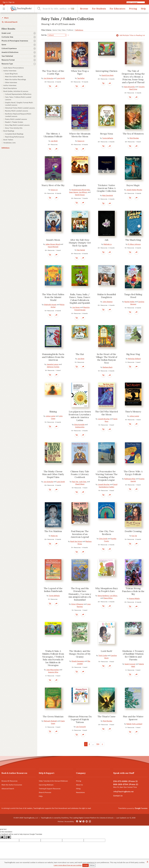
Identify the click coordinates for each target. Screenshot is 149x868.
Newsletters (80, 792)
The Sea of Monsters (133, 134)
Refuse (92, 865)
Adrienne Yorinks (53, 367)
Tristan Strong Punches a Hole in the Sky (133, 591)
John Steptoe (108, 302)
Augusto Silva (53, 672)
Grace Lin (81, 141)
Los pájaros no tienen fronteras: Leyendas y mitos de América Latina (80, 416)
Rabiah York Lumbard (134, 724)
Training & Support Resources (50, 789)
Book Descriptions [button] (10, 88)
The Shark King (133, 240)
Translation (133, 808)
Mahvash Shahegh (50, 721)
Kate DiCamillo (129, 87)
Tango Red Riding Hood (133, 296)
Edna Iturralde (79, 425)
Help (143, 9)
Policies (61, 822)
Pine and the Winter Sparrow (133, 718)
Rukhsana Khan (130, 479)
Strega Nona (106, 134)
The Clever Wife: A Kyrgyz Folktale (133, 473)
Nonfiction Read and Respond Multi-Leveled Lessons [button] (18, 115)
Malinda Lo (108, 244)
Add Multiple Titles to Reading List (130, 35)
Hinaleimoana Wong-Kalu (81, 190)
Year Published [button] (19, 56)
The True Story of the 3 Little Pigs (53, 72)
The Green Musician (53, 716)
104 (98, 744)
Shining (53, 412)
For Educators (117, 9)
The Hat (80, 354)
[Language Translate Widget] (136, 2)
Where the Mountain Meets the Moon (80, 135)
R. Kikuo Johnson (134, 244)
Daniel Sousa (80, 195)
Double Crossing (133, 531)
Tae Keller (81, 78)
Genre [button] (19, 45)
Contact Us (118, 796)
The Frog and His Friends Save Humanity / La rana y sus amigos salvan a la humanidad (80, 594)
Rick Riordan (134, 138)
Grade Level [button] (19, 33)
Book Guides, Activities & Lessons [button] (16, 91)
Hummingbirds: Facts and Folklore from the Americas (53, 357)
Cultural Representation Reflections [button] (18, 94)
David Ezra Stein (108, 75)
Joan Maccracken (53, 670)
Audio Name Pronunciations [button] (14, 68)
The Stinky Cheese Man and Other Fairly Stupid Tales (53, 474)
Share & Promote (45, 792)
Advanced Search (9, 22)
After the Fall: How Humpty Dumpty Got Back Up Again (80, 243)
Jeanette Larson (53, 364)
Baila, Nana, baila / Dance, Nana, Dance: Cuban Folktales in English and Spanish (80, 299)
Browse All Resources (10, 781)
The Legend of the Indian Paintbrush (53, 590)
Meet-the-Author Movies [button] (14, 77)
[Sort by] (57, 35)
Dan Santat (81, 250)
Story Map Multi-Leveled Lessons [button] (17, 125)
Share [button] (5, 18)
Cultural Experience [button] (19, 49)
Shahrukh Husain (50, 305)
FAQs (41, 796)
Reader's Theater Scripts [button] (14, 122)
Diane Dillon (108, 598)
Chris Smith (103, 539)
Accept (86, 865)
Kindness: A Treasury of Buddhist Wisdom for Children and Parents (133, 655)
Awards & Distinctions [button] (19, 52)
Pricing (133, 9)
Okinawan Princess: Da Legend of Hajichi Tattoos (80, 719)
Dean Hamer (74, 192)
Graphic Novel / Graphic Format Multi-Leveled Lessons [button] (19, 104)
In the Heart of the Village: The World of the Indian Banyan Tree (107, 358)
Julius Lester (51, 416)
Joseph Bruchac (104, 419)
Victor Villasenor (77, 604)
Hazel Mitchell (53, 247)
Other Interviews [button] (11, 82)
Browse (84, 9)
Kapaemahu (80, 185)
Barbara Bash (108, 367)
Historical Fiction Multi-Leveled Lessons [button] (20, 108)
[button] (4, 9)
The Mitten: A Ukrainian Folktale (53, 135)
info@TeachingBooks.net (123, 792)
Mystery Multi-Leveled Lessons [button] (17, 111)
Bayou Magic (133, 185)
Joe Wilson (83, 192)
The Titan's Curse (107, 716)
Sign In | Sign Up (9, 2)
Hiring (78, 789)
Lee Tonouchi (81, 727)
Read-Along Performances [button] (15, 137)
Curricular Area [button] (19, 37)
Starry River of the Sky (53, 185)
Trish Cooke (103, 655)
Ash (106, 240)
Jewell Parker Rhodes (134, 190)
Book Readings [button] (9, 131)
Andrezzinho (80, 427)
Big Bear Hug (133, 354)
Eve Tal (134, 536)
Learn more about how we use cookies (68, 865)
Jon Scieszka (48, 78)
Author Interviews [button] (10, 71)
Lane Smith (61, 78)
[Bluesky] (80, 822)
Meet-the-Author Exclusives (12, 785)
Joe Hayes (76, 307)
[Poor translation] (8, 837)
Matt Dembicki (108, 195)
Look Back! (106, 651)
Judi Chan (83, 482)
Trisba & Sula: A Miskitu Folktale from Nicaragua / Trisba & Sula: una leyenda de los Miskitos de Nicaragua (53, 658)
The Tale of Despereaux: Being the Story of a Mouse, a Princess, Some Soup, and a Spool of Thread (133, 77)
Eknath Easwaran (78, 661)
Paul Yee (75, 482)
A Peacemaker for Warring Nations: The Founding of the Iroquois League (106, 476)
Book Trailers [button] (8, 140)
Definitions (6, 148)
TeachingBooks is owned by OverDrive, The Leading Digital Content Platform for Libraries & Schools (77, 818)
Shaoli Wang (80, 484)
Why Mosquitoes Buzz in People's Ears (107, 590)
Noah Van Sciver (76, 541)
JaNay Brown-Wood (53, 244)
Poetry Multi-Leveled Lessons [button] (16, 119)
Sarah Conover (130, 664)
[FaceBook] (77, 822)
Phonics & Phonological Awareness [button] (19, 41)
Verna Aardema (103, 596)
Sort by (44, 35)
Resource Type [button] (19, 64)
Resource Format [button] (19, 60)
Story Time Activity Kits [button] (14, 128)
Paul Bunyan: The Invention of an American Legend (80, 534)
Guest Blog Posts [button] (11, 74)
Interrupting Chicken (106, 71)
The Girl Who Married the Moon (106, 413)
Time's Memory (133, 412)
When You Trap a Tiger (80, 72)
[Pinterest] (83, 822)
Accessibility (69, 822)
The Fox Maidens (53, 531)
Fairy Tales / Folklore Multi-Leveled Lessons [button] (18, 98)
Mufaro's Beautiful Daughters (106, 296)
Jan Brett (54, 141)
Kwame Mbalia (134, 599)
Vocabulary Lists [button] (10, 143)
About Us (79, 785)
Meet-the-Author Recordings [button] (16, 79)
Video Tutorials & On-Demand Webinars (53, 781)
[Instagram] (90, 822)
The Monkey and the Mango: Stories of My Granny (80, 654)
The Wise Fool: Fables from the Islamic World (53, 297)
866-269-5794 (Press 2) (126, 784)
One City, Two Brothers (106, 533)
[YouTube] (87, 822)
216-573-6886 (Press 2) (126, 781)
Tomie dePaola (108, 138)
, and (89, 192)
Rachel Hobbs (129, 302)
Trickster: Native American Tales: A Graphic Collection (106, 188)
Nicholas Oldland (134, 359)
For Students (99, 9)
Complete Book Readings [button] (14, 134)
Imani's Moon (53, 240)
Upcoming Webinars (46, 785)
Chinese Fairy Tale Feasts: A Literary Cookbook (80, 474)
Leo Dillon (113, 596)
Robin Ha (54, 536)
